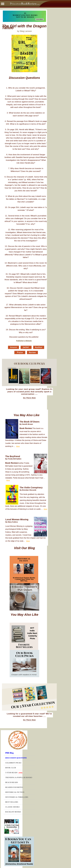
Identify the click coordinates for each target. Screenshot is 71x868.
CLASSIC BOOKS (12, 807)
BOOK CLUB (11, 768)
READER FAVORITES (14, 787)
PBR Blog (9, 753)
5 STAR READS (14, 773)
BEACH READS (12, 782)
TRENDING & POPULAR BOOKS (19, 777)
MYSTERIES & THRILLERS (17, 797)
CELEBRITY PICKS (13, 763)
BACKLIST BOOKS (13, 812)
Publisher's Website (24, 341)
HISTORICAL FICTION (15, 792)
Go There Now (29, 398)
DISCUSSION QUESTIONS (16, 758)
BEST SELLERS (12, 802)
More (18, 446)
